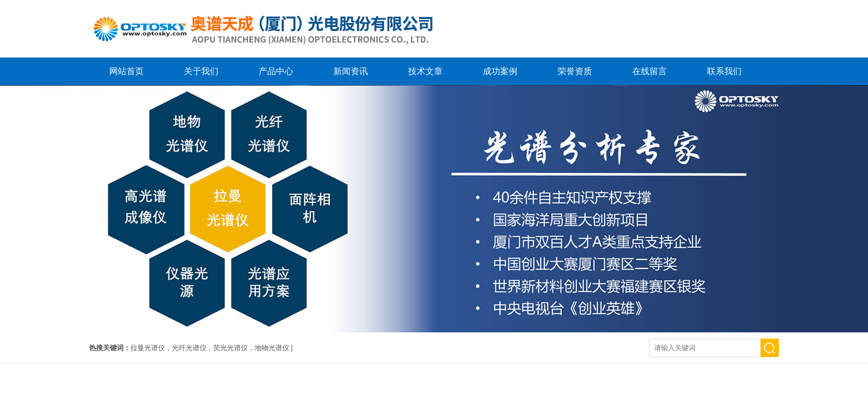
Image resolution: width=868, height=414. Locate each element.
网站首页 (126, 71)
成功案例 (500, 71)
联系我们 (724, 71)
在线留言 (650, 71)
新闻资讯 (351, 71)
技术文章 (425, 71)
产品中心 (276, 71)
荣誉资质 (575, 71)
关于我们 (201, 71)
